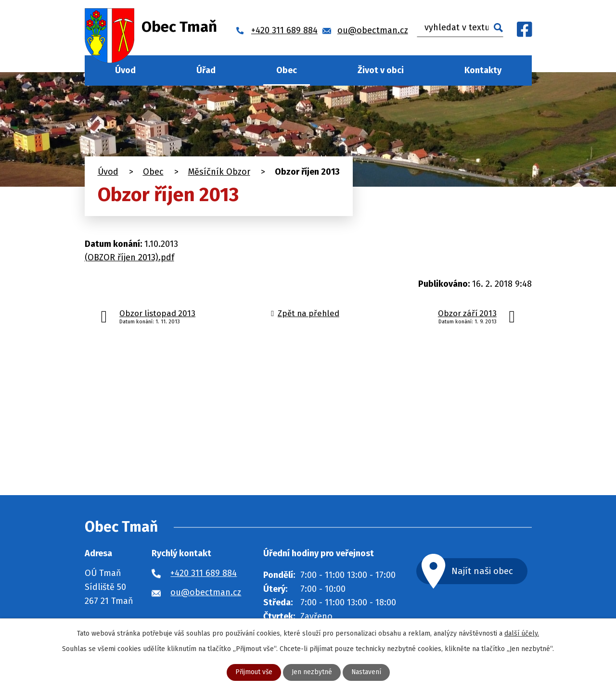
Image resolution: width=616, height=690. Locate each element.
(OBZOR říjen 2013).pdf (129, 257)
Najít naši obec (485, 571)
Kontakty (483, 70)
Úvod (125, 70)
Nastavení (366, 672)
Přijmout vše (253, 672)
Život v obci (381, 70)
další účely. (522, 633)
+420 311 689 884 (204, 573)
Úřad (206, 70)
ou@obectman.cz (206, 592)
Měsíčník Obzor (219, 172)
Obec (287, 70)
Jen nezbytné (312, 672)
